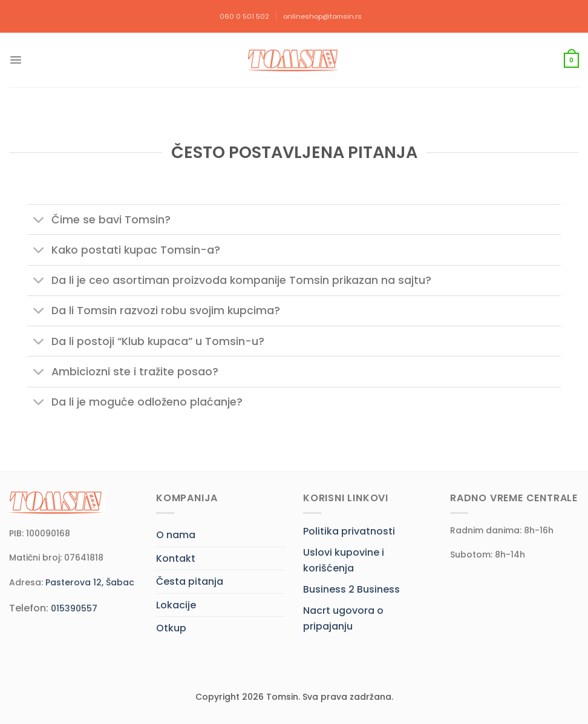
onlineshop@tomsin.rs (322, 16)
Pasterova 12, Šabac (90, 582)
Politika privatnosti (349, 531)
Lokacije (176, 605)
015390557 (74, 608)
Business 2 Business (351, 589)
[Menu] (16, 60)
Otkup (171, 628)
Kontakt (176, 558)
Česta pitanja (190, 581)
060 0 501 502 (244, 16)
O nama (176, 535)
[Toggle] (39, 221)
